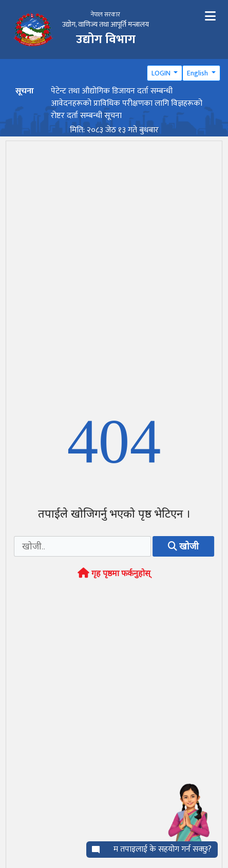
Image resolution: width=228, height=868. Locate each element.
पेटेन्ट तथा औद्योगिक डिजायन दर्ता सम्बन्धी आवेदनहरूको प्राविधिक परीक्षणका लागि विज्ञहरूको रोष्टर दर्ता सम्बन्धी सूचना (127, 103)
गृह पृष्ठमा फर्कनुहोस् (114, 575)
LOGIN (162, 73)
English (198, 73)
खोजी (183, 548)
